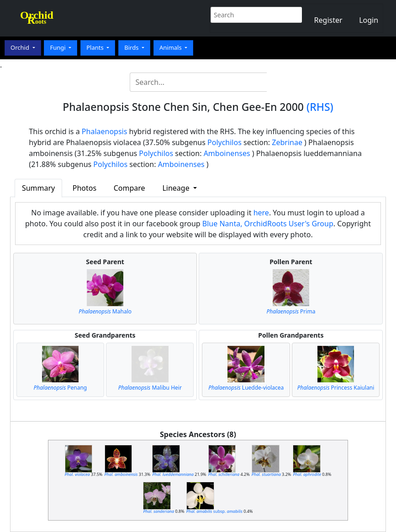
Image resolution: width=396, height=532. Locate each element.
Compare (129, 188)
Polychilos (224, 142)
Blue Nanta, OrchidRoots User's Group (268, 224)
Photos (84, 188)
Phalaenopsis (105, 131)
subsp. (214, 511)
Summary (38, 188)
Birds (132, 47)
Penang (61, 388)
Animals (171, 47)
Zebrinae (287, 142)
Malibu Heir (150, 388)
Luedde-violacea (246, 388)
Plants (96, 47)
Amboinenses (227, 153)
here (261, 213)
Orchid (21, 47)
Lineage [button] (177, 188)
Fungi (58, 47)
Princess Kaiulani (336, 388)
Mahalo (105, 311)
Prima (291, 311)
